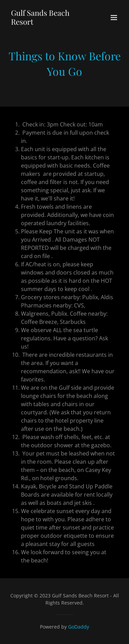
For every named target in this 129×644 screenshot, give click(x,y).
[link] (48, 23)
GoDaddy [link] (79, 627)
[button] (114, 17)
